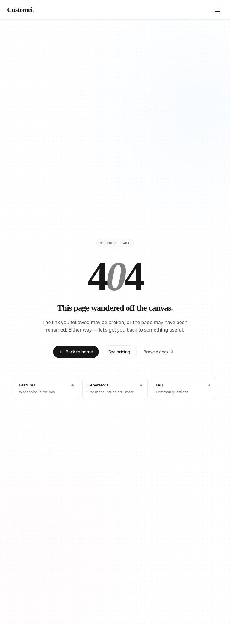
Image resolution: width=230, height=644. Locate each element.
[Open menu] (217, 10)
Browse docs (158, 352)
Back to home (76, 352)
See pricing (119, 352)
